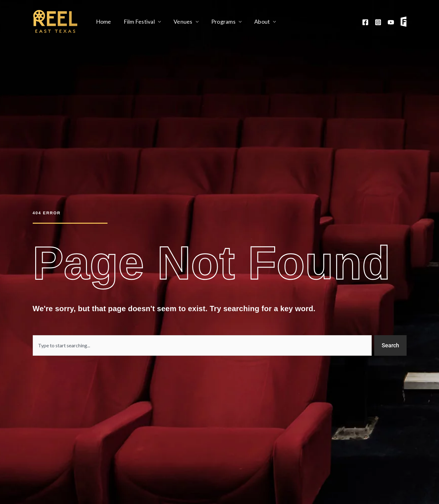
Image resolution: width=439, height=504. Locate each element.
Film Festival (137, 21)
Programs (219, 21)
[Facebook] (365, 22)
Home (103, 21)
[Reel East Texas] (55, 21)
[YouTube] (391, 22)
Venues (180, 21)
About (256, 21)
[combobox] (202, 345)
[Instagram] (378, 22)
